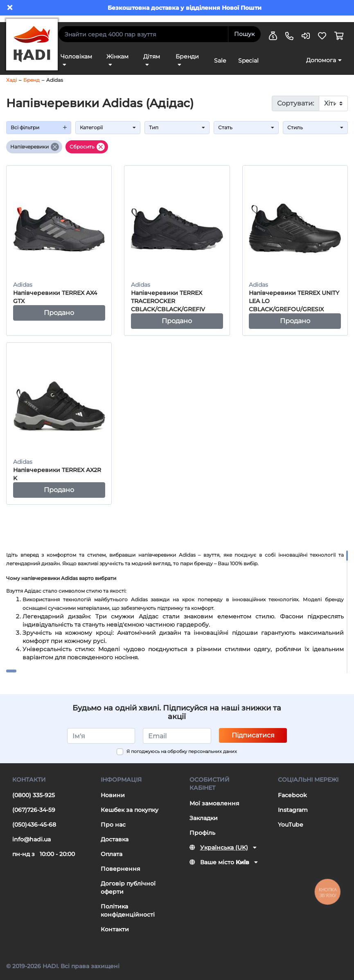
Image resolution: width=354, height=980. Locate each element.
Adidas (55, 80)
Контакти (115, 929)
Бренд (32, 80)
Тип (177, 127)
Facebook (292, 795)
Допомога (321, 60)
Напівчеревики (35, 147)
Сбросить (87, 147)
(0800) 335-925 (34, 795)
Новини (113, 795)
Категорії (108, 127)
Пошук (244, 34)
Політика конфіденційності (128, 910)
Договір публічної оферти (128, 888)
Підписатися (253, 735)
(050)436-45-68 (34, 825)
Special (248, 61)
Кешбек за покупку (130, 810)
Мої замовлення (214, 803)
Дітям (152, 56)
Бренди (187, 56)
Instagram (293, 810)
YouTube (291, 825)
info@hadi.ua (32, 839)
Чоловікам (76, 56)
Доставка (115, 839)
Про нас (113, 825)
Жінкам (117, 56)
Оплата (112, 854)
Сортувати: (295, 103)
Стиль (315, 127)
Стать (246, 127)
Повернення (121, 869)
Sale (220, 61)
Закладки (204, 818)
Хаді (11, 80)
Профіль (202, 833)
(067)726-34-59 (34, 810)
